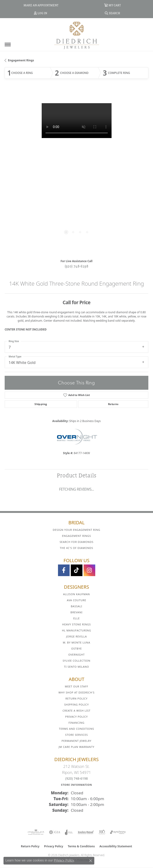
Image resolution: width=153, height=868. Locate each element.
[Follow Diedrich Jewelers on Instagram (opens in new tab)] (89, 570)
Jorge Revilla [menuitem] (76, 636)
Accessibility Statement (116, 846)
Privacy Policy (76, 717)
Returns (113, 404)
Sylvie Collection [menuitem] (76, 661)
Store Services (76, 735)
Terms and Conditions (76, 729)
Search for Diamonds (76, 542)
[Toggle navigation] (8, 45)
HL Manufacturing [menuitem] (76, 630)
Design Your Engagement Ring (77, 530)
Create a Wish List (77, 711)
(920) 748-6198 (77, 266)
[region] (76, 173)
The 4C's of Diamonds (76, 548)
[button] (112, 5)
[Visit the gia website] (55, 832)
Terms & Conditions (81, 846)
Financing (76, 723)
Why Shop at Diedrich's (76, 692)
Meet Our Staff (76, 686)
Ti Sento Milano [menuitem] (77, 667)
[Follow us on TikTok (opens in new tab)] (77, 570)
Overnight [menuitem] (76, 655)
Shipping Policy (77, 705)
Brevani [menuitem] (77, 612)
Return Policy (76, 698)
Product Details (77, 475)
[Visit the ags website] (36, 832)
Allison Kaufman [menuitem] (76, 594)
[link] (41, 5)
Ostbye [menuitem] (77, 649)
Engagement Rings (21, 60)
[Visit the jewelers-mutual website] (86, 832)
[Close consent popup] (91, 861)
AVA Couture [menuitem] (76, 600)
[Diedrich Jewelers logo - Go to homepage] (77, 35)
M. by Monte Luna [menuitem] (77, 642)
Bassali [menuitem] (76, 606)
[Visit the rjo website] (102, 832)
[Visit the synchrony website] (118, 832)
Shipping (41, 404)
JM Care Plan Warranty (77, 747)
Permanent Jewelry (76, 741)
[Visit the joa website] (69, 832)
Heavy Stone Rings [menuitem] (76, 624)
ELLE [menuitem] (76, 618)
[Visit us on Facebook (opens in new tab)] (64, 570)
